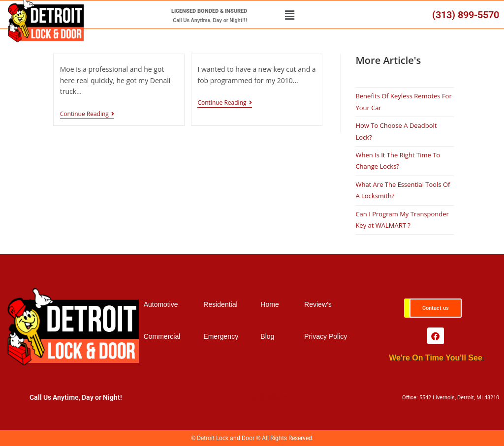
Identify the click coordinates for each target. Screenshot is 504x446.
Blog (267, 336)
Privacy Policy (326, 336)
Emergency (221, 336)
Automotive (161, 304)
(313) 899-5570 (466, 15)
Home (269, 304)
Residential (220, 304)
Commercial (162, 336)
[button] (290, 15)
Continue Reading (87, 114)
